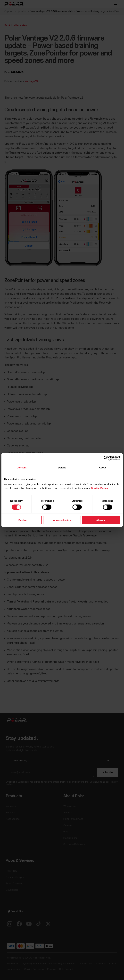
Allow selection (62, 520)
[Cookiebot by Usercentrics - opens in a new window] (106, 458)
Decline (23, 520)
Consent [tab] (21, 467)
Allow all (101, 520)
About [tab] (102, 467)
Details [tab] (62, 467)
